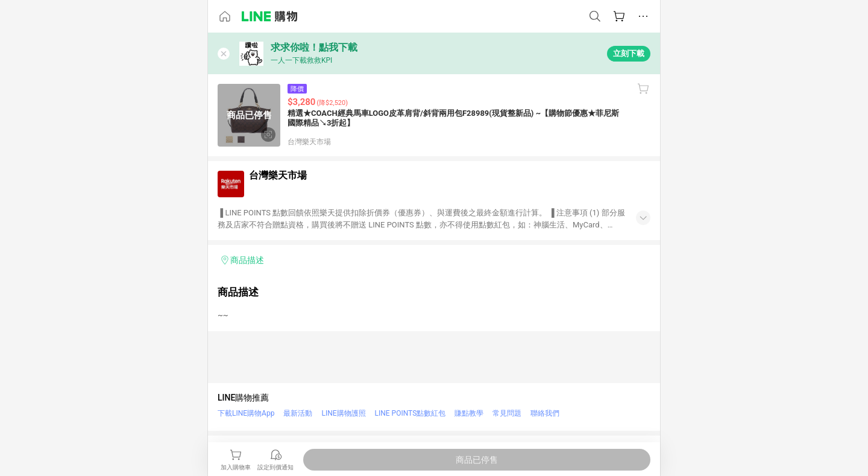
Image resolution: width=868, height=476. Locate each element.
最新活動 (298, 413)
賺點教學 (469, 413)
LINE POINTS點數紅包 (410, 413)
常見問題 (507, 413)
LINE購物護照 (343, 413)
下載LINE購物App (246, 413)
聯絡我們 (545, 413)
